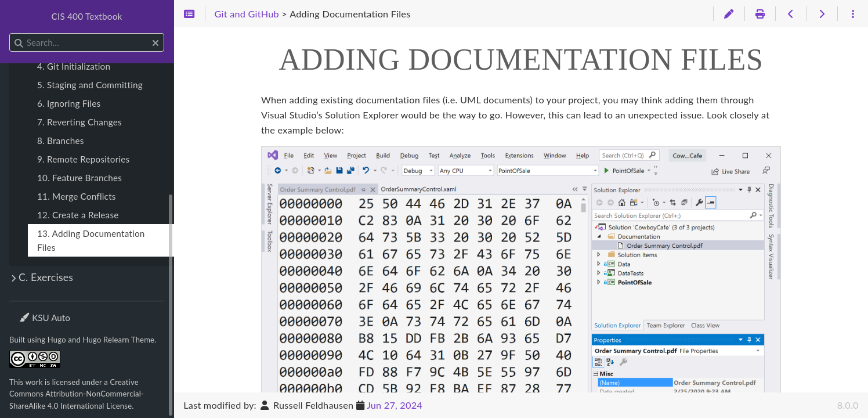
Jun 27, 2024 (395, 405)
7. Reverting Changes (79, 122)
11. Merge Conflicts (77, 196)
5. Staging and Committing (90, 85)
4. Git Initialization (74, 66)
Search (10, 33)
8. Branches (61, 140)
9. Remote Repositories (83, 159)
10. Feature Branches (79, 178)
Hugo (57, 340)
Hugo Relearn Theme (119, 340)
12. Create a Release (78, 215)
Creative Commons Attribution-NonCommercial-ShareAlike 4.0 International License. (77, 394)
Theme (32, 310)
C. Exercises (46, 277)
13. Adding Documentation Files (91, 240)
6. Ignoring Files (69, 103)
